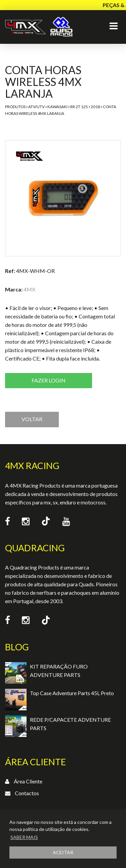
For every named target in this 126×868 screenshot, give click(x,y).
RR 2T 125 (79, 107)
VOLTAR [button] (32, 419)
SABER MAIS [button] (24, 837)
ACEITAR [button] (63, 852)
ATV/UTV (36, 107)
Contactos (27, 793)
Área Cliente (28, 781)
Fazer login (49, 380)
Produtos (15, 107)
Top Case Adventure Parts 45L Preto (72, 693)
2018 (95, 107)
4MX (29, 289)
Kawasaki (57, 107)
